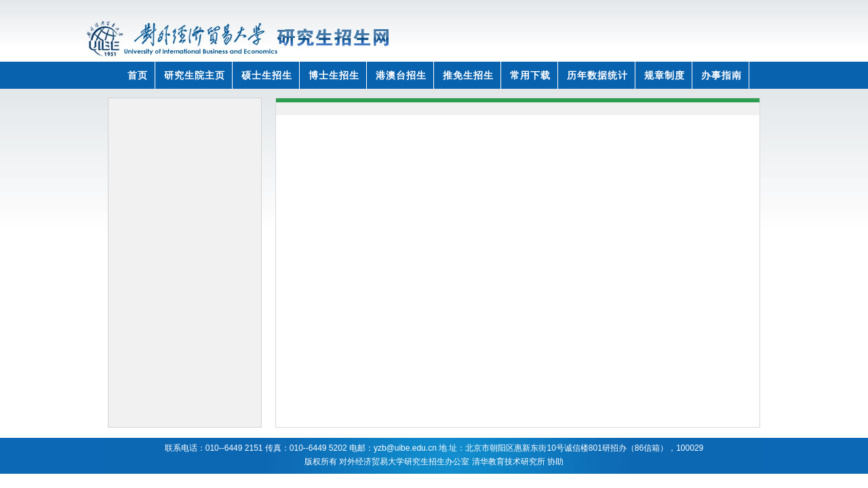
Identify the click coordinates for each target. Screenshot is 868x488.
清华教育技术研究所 (509, 462)
